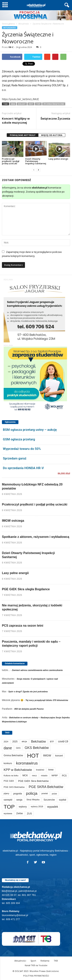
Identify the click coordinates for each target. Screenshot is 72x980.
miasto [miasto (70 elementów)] (44, 775)
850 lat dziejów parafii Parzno (29, 709)
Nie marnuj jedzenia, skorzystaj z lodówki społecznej (32, 607)
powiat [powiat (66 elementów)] (45, 793)
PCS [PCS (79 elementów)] (64, 776)
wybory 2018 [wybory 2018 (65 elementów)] (37, 806)
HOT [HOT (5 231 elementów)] (33, 756)
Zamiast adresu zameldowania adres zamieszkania (37, 670)
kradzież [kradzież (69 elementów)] (40, 770)
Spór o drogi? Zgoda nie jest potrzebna (28, 692)
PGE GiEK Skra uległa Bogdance (26, 589)
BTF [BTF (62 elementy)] (52, 742)
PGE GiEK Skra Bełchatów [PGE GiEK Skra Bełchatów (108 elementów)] (33, 781)
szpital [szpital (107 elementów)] (62, 800)
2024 (13, 104)
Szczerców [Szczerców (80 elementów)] (49, 800)
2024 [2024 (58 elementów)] (6, 742)
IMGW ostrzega (13, 521)
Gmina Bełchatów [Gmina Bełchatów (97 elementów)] (13, 755)
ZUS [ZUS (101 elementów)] (29, 814)
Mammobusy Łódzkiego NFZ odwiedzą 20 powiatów (32, 486)
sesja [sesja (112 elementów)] (19, 800)
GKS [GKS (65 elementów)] (18, 748)
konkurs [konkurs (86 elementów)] (8, 763)
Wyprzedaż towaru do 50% (22, 449)
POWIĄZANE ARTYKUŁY (23, 135)
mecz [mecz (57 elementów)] (34, 775)
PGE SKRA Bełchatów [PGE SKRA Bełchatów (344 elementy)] (46, 787)
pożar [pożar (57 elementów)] (54, 794)
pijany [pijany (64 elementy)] (6, 793)
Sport (33, 961)
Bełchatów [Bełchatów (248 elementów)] (38, 741)
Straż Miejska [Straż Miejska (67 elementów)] (33, 800)
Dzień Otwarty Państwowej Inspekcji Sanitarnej (36, 161)
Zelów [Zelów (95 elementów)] (20, 813)
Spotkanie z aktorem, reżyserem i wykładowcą (36, 537)
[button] (66, 5)
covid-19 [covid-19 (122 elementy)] (63, 741)
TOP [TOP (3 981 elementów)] (9, 807)
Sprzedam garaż (15, 458)
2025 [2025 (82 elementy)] (15, 742)
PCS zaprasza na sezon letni (23, 626)
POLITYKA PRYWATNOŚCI (36, 976)
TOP (38, 104)
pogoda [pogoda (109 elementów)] (17, 793)
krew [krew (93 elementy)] (51, 770)
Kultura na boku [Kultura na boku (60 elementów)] (11, 775)
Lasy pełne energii (58, 159)
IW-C (11, 47)
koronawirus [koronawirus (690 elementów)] (27, 763)
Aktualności (24, 24)
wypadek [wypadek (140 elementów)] (53, 807)
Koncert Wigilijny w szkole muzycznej (16, 120)
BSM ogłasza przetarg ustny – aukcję (30, 430)
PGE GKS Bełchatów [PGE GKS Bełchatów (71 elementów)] (14, 787)
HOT (31, 104)
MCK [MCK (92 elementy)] (25, 775)
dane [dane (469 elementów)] (8, 748)
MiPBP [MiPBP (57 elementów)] (55, 775)
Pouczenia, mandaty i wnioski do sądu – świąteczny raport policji (31, 644)
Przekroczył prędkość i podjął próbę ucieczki (11, 161)
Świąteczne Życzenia (55, 118)
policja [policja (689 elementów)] (32, 793)
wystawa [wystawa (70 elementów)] (8, 813)
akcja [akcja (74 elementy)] (24, 741)
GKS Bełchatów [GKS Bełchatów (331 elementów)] (37, 748)
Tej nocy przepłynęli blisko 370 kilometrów (47, 700)
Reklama (45, 961)
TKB (56, 961)
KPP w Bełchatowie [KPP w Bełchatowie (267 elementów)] (18, 770)
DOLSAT (22, 104)
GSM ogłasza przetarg (19, 439)
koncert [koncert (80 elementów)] (59, 756)
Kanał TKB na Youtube (36, 965)
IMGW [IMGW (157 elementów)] (47, 755)
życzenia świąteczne (54, 104)
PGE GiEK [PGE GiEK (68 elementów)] (9, 781)
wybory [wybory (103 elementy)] (23, 807)
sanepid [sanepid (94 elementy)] (8, 800)
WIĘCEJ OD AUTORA (52, 135)
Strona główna (8, 24)
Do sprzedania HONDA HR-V (23, 468)
